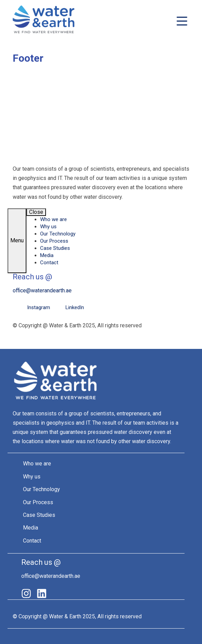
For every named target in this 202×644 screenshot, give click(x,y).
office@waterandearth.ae (42, 290)
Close (36, 212)
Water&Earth (44, 21)
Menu (17, 240)
